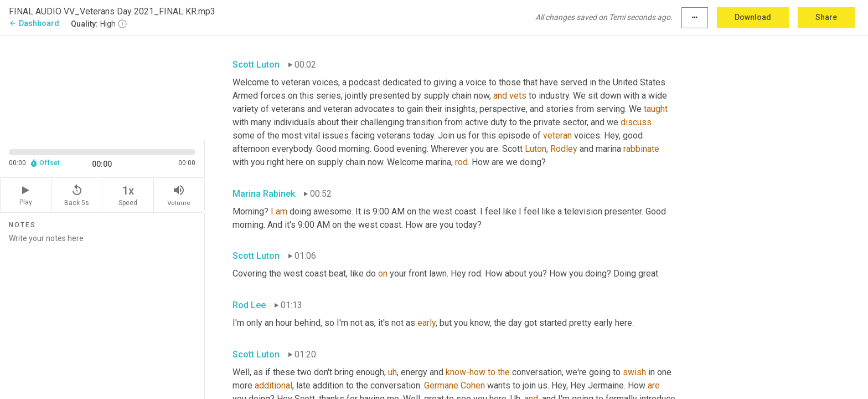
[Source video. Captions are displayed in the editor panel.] (102, 87)
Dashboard (34, 23)
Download (753, 17)
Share (826, 17)
